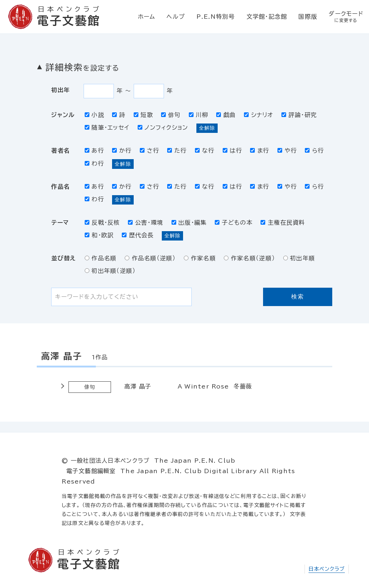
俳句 (171, 115)
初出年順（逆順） (110, 271)
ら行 (314, 151)
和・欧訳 (99, 235)
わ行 (94, 163)
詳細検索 (82, 67)
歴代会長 (138, 235)
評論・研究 (299, 115)
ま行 (260, 151)
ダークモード (346, 17)
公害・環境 (146, 223)
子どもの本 (234, 223)
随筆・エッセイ (107, 127)
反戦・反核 (102, 223)
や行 (287, 151)
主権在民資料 (283, 223)
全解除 (207, 128)
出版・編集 (189, 223)
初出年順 (299, 258)
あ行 (94, 151)
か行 (122, 151)
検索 (297, 297)
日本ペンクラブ (327, 569)
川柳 (199, 115)
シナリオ (259, 115)
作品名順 (101, 258)
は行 (232, 151)
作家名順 (200, 258)
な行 (205, 151)
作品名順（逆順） (150, 258)
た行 (177, 151)
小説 (94, 115)
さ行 (150, 151)
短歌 (143, 115)
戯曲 (226, 115)
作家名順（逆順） (249, 258)
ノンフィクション (163, 127)
